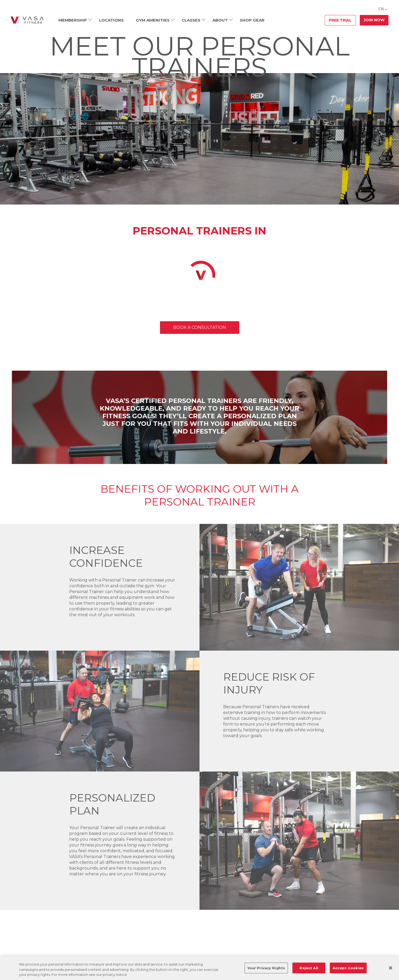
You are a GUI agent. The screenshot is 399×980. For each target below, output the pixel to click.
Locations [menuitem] (111, 20)
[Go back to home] (27, 20)
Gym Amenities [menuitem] (153, 20)
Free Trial (340, 20)
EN (381, 9)
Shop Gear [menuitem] (252, 20)
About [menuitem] (220, 20)
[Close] (391, 968)
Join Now (374, 20)
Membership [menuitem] (73, 20)
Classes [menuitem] (191, 20)
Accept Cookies (348, 968)
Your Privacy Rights (266, 968)
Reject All (309, 968)
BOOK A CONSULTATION (200, 327)
